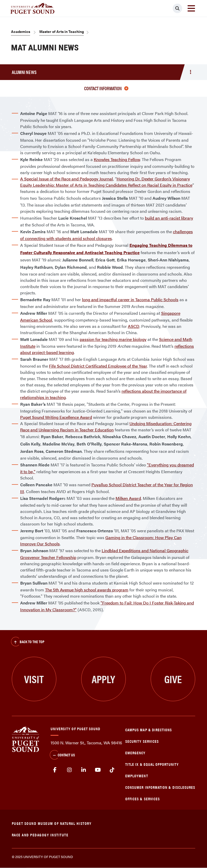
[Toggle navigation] (191, 8)
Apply (103, 679)
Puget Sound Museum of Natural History (52, 823)
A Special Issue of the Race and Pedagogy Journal (67, 179)
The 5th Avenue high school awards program (87, 590)
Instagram (69, 770)
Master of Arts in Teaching (62, 31)
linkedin (84, 770)
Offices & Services (143, 799)
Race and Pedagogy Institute (40, 835)
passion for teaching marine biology (113, 339)
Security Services (142, 741)
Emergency (135, 753)
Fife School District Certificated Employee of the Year (98, 366)
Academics (21, 31)
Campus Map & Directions (149, 730)
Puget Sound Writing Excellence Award (56, 417)
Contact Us (62, 755)
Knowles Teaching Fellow (117, 159)
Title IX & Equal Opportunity (152, 764)
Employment (137, 776)
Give (173, 679)
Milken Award (128, 498)
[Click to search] (177, 8)
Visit (34, 679)
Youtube (98, 770)
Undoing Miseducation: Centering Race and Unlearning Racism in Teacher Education (106, 427)
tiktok (112, 770)
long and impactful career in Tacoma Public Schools (130, 299)
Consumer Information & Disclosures (160, 787)
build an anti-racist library (169, 218)
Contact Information (106, 88)
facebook (55, 770)
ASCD (134, 326)
